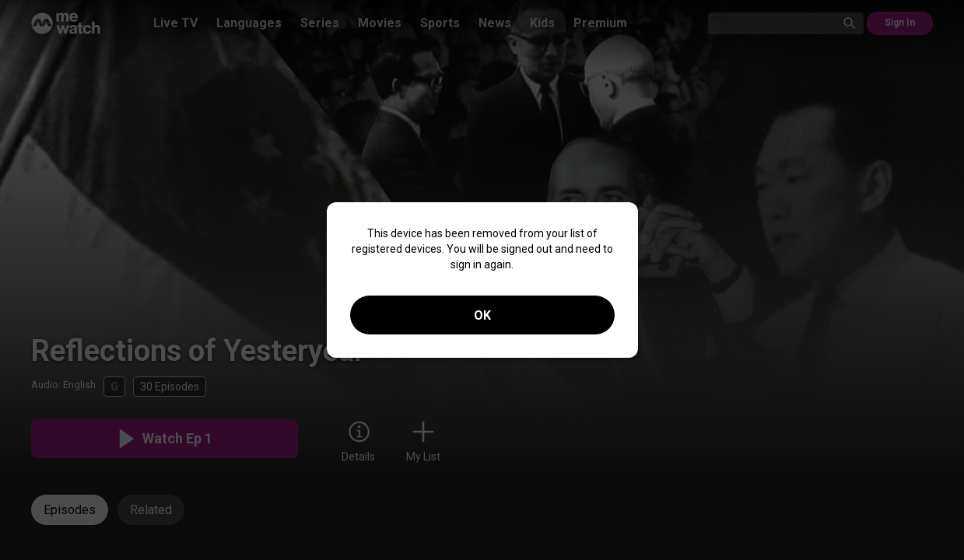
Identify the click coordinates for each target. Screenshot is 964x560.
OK (482, 315)
